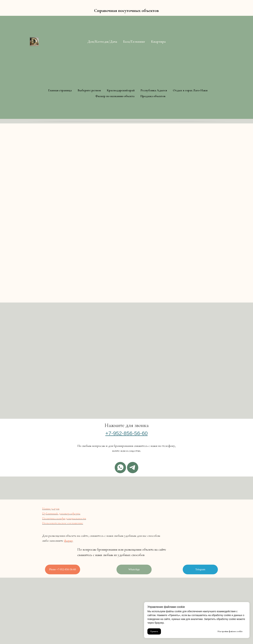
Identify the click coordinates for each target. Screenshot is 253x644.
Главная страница (60, 90)
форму (69, 541)
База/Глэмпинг (134, 42)
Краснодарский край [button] (121, 90)
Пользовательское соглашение (63, 523)
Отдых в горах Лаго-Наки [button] (190, 90)
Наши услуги (51, 508)
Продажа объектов (153, 96)
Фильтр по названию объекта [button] (115, 96)
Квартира (158, 42)
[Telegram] (133, 468)
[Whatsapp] (120, 468)
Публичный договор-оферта (61, 513)
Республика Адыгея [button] (154, 90)
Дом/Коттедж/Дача (102, 42)
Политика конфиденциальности (64, 518)
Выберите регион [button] (89, 90)
